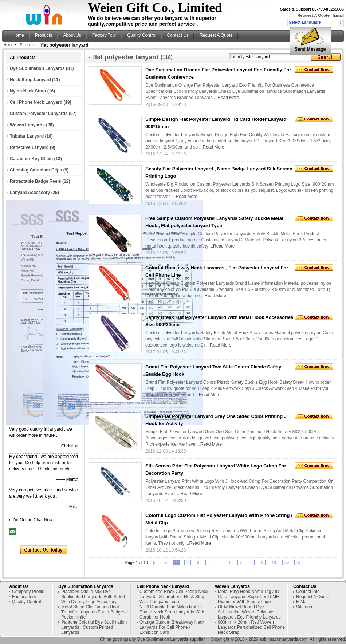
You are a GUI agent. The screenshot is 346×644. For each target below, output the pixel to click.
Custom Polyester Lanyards (39, 114)
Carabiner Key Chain (31, 159)
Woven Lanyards (27, 125)
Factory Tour (104, 35)
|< (155, 562)
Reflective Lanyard (29, 147)
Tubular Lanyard (27, 136)
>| (298, 562)
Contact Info (308, 592)
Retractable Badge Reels (36, 181)
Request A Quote (313, 15)
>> (287, 562)
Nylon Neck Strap (28, 91)
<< (166, 562)
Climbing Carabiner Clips (36, 170)
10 (274, 562)
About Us (72, 35)
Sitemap (304, 607)
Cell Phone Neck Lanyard (36, 102)
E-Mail (302, 602)
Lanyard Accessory (30, 193)
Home (18, 35)
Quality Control (141, 35)
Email (339, 15)
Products (44, 35)
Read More (228, 98)
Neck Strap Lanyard (30, 80)
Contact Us (178, 35)
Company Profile (28, 592)
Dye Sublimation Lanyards (37, 68)
